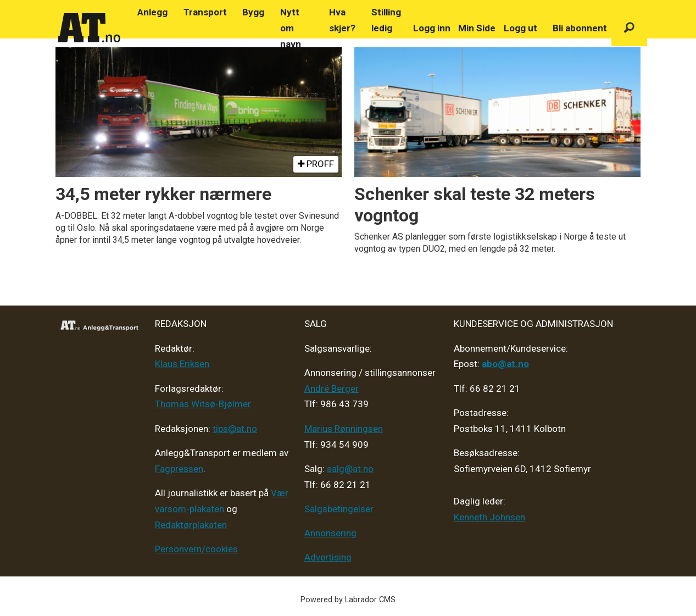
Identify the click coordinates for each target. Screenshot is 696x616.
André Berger (332, 389)
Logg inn (432, 28)
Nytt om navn (291, 28)
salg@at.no (350, 469)
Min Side (477, 28)
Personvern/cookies (196, 549)
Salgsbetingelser (339, 509)
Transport (205, 12)
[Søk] (629, 28)
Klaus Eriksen (182, 364)
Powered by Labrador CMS (348, 600)
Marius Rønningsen (344, 429)
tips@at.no (235, 429)
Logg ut (520, 28)
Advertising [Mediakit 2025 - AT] (328, 557)
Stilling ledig (386, 20)
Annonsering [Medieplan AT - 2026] (330, 533)
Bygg (253, 12)
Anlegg (152, 12)
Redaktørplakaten (191, 525)
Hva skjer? (342, 20)
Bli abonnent (580, 28)
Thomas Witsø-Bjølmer (203, 404)
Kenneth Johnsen (489, 517)
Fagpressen (179, 469)
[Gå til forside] (90, 28)
